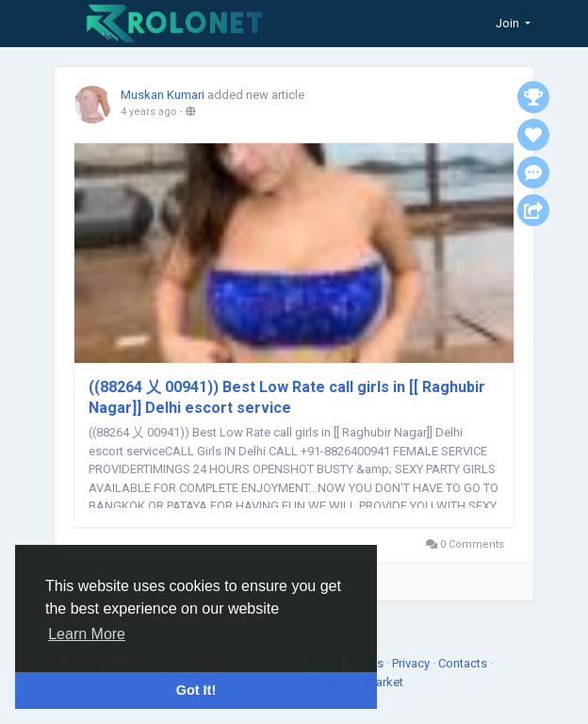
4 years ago (149, 112)
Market (384, 682)
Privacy (412, 663)
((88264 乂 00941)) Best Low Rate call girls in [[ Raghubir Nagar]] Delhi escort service (287, 397)
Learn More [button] (87, 634)
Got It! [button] (196, 690)
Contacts (464, 663)
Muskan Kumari (163, 95)
